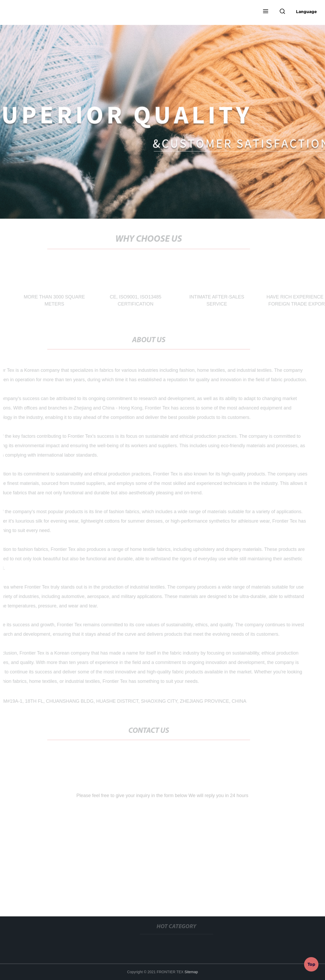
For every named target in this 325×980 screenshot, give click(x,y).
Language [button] (306, 12)
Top (311, 964)
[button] (266, 12)
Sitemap (191, 972)
